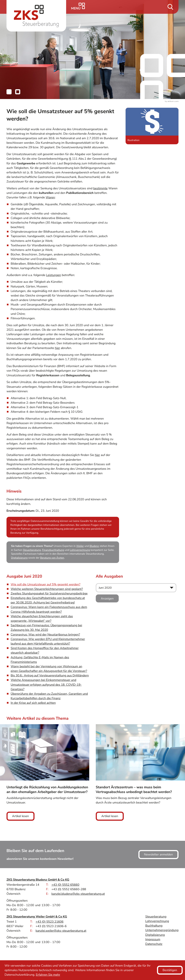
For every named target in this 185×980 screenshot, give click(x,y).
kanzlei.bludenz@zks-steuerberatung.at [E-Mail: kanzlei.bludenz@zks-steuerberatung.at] (78, 894)
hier (57, 348)
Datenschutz (154, 944)
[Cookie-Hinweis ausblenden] (170, 970)
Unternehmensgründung (162, 930)
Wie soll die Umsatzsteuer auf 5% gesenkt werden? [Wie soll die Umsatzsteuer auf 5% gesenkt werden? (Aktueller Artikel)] (46, 584)
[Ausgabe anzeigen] (107, 598)
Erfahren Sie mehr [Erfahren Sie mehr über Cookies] (48, 975)
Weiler (80, 546)
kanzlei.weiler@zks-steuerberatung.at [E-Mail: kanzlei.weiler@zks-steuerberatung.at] (61, 931)
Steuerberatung (32, 550)
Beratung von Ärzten (52, 558)
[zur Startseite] (36, 16)
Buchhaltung (154, 926)
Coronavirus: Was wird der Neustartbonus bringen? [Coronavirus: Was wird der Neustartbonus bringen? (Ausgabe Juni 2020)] (45, 635)
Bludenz (94, 546)
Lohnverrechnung (80, 550)
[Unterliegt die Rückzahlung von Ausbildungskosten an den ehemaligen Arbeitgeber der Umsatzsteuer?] (45, 772)
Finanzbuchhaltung (53, 550)
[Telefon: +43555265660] (65, 885)
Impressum (153, 939)
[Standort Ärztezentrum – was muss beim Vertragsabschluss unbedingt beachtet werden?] (140, 772)
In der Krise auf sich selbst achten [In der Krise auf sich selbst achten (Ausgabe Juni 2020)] (33, 703)
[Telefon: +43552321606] (50, 922)
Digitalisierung (19, 558)
